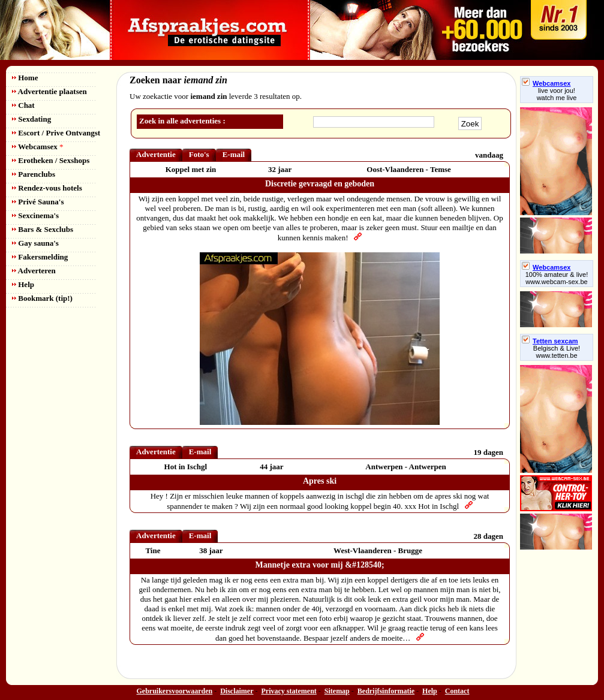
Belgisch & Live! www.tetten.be (557, 352)
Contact (457, 691)
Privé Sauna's (38, 202)
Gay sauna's (35, 243)
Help (23, 284)
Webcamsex (37, 147)
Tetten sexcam (550, 341)
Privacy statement (289, 691)
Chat (23, 105)
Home (25, 78)
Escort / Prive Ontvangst (56, 133)
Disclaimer (237, 691)
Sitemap (337, 691)
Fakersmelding (40, 257)
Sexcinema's (35, 215)
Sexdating (31, 119)
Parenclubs (34, 174)
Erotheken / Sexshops (51, 160)
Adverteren (34, 271)
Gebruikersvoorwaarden (175, 691)
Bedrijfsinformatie (386, 691)
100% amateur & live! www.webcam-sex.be (557, 278)
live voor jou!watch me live (557, 94)
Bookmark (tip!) (42, 298)
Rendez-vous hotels (47, 188)
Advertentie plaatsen (49, 91)
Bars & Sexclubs (43, 229)
